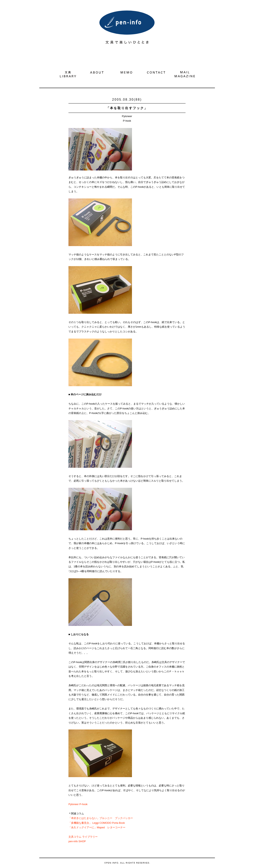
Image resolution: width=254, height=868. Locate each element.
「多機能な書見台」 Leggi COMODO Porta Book (97, 823)
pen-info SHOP (77, 841)
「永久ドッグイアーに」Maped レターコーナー (97, 827)
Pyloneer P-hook (78, 804)
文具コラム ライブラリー (83, 837)
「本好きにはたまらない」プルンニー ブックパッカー (101, 818)
